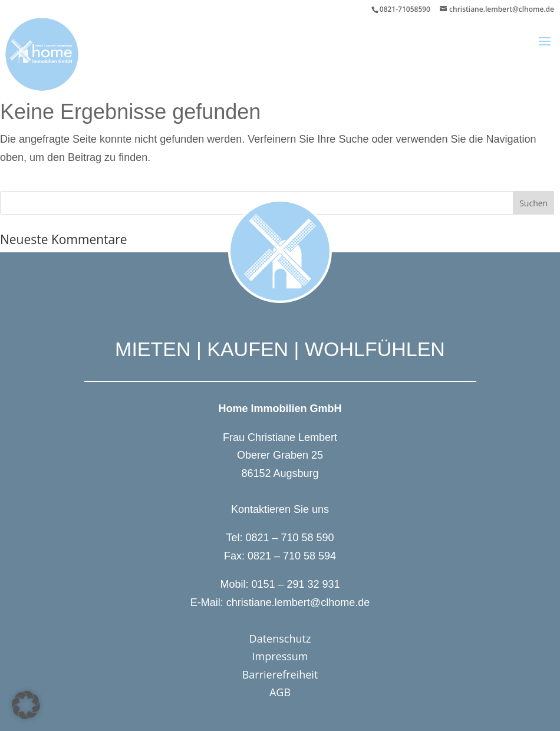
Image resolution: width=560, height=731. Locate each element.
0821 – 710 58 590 (289, 538)
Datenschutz (280, 638)
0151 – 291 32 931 (295, 584)
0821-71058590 (405, 9)
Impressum (280, 656)
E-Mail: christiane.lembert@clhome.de (280, 602)
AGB (280, 692)
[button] (545, 49)
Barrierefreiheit (280, 674)
